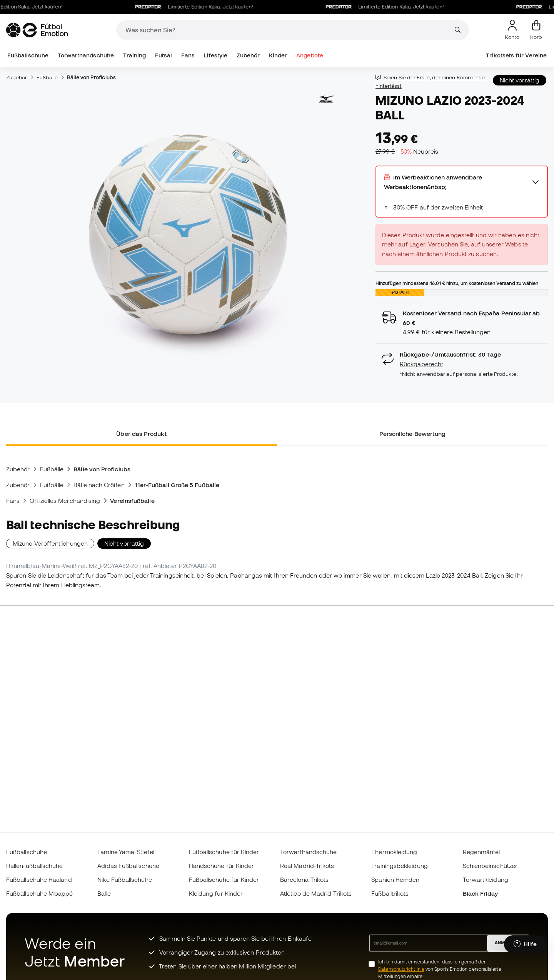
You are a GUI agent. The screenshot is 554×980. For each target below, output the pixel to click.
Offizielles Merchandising (65, 501)
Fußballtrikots (390, 893)
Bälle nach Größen (99, 485)
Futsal (164, 55)
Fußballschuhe (28, 55)
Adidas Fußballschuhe (128, 866)
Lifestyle (216, 55)
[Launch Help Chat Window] (525, 944)
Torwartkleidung (486, 879)
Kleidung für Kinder (216, 893)
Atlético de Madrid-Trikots (316, 893)
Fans (188, 55)
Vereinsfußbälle (132, 501)
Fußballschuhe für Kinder (224, 852)
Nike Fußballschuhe (124, 879)
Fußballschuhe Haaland (39, 879)
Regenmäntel (481, 852)
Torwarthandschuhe (86, 55)
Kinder (278, 55)
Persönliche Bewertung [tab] (413, 434)
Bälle (104, 893)
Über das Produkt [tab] (141, 434)
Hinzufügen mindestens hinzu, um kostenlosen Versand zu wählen (457, 283)
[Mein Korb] (536, 30)
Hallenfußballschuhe (34, 866)
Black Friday (481, 893)
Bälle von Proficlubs (91, 77)
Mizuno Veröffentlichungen (50, 543)
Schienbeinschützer (490, 866)
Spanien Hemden (395, 879)
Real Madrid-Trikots (307, 866)
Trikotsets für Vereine (516, 55)
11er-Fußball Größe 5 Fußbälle (177, 485)
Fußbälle (47, 77)
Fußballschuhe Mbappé (40, 893)
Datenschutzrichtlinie (401, 969)
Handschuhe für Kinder (222, 866)
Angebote (310, 55)
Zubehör (248, 55)
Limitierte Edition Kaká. (198, 7)
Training (135, 55)
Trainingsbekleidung (399, 866)
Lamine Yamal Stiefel (126, 852)
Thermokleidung (394, 852)
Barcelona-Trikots (304, 879)
